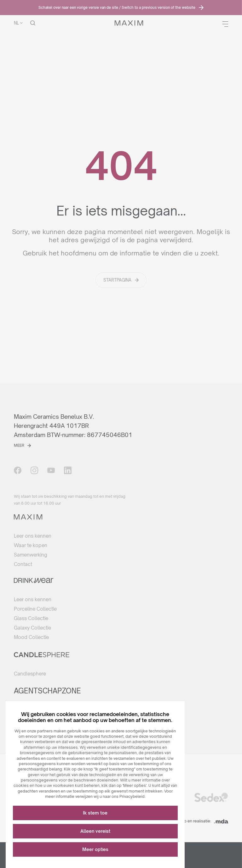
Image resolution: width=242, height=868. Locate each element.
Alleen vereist (101, 826)
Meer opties (101, 844)
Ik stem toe (101, 808)
